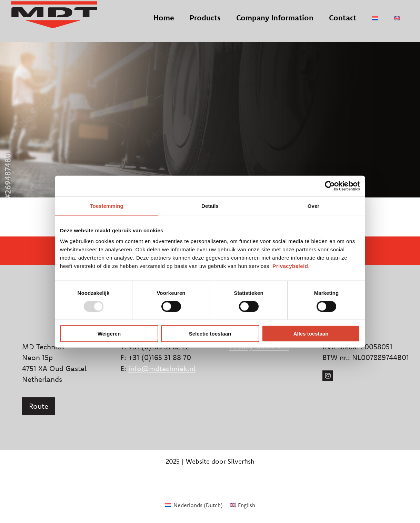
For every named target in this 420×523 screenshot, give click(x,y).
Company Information (275, 23)
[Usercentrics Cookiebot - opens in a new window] (330, 186)
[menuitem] (375, 23)
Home (164, 23)
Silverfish (241, 461)
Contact (343, 23)
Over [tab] (314, 206)
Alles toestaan (311, 334)
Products (205, 23)
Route (39, 406)
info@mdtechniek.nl (162, 368)
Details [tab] (210, 206)
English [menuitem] (247, 505)
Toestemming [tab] (107, 206)
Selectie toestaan (210, 334)
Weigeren (109, 334)
